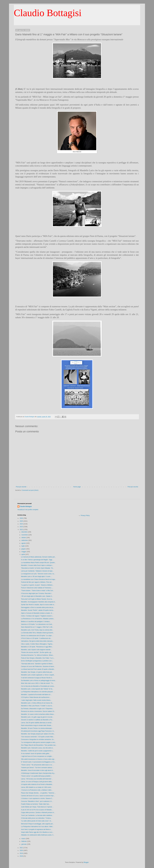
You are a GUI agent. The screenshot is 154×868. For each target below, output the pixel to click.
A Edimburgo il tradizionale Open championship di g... (38, 773)
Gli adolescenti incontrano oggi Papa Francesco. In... (38, 731)
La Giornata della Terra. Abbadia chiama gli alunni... (38, 633)
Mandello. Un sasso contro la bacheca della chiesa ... (38, 714)
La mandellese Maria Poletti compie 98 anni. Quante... (38, 563)
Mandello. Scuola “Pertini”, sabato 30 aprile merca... (38, 610)
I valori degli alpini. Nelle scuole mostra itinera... (36, 700)
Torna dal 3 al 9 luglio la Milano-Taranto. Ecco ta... (37, 599)
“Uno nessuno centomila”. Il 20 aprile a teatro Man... (38, 737)
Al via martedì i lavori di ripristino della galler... (36, 754)
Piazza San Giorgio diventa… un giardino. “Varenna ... (38, 793)
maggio (24, 552)
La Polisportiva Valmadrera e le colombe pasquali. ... (38, 692)
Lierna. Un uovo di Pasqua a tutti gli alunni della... (37, 782)
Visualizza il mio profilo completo (28, 510)
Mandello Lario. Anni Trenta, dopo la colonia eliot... (37, 630)
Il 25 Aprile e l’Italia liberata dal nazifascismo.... (36, 697)
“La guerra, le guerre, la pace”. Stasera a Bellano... (37, 585)
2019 (22, 853)
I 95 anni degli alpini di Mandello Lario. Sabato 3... (37, 596)
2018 (22, 856)
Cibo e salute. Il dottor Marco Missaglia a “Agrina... (37, 644)
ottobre (24, 538)
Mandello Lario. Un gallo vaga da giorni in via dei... (37, 717)
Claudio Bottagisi (48, 13)
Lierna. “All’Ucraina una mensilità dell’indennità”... (37, 779)
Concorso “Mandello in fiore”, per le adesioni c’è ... (37, 801)
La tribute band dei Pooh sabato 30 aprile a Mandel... (38, 669)
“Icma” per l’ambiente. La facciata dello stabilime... (37, 815)
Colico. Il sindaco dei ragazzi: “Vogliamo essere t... (37, 616)
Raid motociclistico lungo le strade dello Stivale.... (37, 725)
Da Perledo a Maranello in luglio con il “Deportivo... (37, 709)
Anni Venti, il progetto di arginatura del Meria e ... (37, 829)
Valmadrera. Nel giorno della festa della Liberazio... (37, 641)
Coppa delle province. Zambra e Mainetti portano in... (38, 813)
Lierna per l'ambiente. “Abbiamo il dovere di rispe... (37, 571)
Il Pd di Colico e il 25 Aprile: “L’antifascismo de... (36, 638)
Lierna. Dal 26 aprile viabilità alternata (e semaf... (37, 723)
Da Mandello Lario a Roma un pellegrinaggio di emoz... (39, 681)
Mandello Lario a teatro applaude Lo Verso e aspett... (38, 675)
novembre (25, 535)
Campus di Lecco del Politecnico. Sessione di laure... (38, 666)
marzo (24, 839)
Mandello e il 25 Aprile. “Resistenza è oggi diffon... (37, 647)
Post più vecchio (133, 487)
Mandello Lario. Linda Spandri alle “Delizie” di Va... (37, 689)
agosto (24, 543)
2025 (22, 521)
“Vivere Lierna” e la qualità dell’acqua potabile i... (37, 776)
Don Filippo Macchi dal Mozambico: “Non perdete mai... (39, 745)
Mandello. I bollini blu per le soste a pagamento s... (37, 751)
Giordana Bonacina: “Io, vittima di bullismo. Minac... (37, 655)
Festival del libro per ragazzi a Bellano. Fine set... (37, 582)
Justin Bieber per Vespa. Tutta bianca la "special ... (37, 807)
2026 (22, 518)
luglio (23, 546)
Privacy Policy (85, 515)
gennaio (24, 844)
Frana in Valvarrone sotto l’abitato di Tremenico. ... (37, 588)
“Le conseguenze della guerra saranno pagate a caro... (39, 742)
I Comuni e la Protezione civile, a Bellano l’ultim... (37, 790)
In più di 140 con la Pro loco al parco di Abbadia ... (37, 810)
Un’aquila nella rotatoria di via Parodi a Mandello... (37, 784)
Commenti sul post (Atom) (30, 490)
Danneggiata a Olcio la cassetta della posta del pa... (38, 607)
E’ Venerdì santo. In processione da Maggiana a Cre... (38, 762)
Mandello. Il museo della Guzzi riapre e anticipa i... (37, 565)
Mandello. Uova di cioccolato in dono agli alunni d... (37, 770)
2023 (22, 527)
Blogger (86, 862)
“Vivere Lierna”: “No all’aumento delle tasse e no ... (37, 765)
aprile (23, 554)
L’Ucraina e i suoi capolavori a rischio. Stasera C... (37, 798)
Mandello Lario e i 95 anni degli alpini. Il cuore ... (37, 577)
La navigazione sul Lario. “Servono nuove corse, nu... (38, 574)
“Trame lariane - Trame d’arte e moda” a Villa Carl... (38, 591)
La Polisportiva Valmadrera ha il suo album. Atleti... (37, 827)
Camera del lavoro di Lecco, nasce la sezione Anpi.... (38, 796)
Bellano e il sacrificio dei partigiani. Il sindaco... (36, 622)
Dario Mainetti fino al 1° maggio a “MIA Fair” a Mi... (37, 627)
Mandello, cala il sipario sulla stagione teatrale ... (37, 650)
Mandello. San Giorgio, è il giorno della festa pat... (37, 672)
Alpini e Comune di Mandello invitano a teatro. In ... (37, 613)
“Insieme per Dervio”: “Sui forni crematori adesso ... (37, 768)
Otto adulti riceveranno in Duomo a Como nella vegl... (38, 759)
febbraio (24, 841)
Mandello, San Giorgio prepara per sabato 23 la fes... (38, 734)
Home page (77, 487)
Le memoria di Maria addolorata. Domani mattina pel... (38, 557)
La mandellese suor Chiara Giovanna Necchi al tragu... (39, 579)
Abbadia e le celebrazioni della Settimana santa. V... (38, 835)
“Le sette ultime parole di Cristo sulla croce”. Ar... (37, 821)
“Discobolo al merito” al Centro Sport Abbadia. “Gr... (38, 568)
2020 (22, 850)
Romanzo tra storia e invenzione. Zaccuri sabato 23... (38, 711)
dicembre (25, 532)
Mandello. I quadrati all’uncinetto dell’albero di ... (36, 695)
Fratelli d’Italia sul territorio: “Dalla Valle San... (36, 804)
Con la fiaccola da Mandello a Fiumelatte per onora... (38, 686)
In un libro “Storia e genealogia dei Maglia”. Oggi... (37, 560)
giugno (24, 549)
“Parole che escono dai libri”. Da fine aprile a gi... (37, 652)
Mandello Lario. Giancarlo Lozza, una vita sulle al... (37, 748)
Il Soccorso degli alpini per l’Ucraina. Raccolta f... (37, 593)
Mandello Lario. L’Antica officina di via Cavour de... (37, 703)
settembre (25, 540)
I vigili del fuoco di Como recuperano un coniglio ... (37, 756)
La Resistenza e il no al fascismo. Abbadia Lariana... (38, 619)
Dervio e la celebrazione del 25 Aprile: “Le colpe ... (37, 636)
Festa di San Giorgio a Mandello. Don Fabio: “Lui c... (38, 658)
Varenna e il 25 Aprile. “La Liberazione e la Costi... (37, 624)
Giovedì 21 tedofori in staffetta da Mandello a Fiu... (37, 720)
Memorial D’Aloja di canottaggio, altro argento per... (37, 824)
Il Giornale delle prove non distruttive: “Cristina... (36, 818)
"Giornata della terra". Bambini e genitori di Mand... (37, 664)
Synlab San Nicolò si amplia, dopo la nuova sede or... (38, 605)
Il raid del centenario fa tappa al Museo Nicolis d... (37, 678)
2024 (22, 524)
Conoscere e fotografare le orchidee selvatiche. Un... (38, 739)
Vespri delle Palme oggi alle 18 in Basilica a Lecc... (37, 832)
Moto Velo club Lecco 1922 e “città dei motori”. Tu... (37, 683)
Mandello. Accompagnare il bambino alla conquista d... (38, 602)
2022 (22, 530)
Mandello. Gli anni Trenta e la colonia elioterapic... (37, 728)
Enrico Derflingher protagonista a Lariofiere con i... (37, 661)
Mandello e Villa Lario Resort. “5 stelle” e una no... (37, 706)
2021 (22, 848)
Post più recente (21, 487)
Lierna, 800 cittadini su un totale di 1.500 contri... (37, 787)
